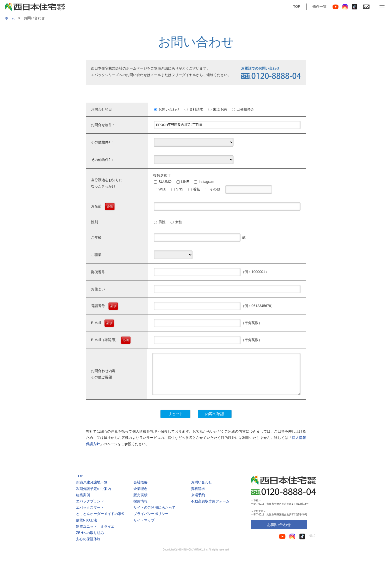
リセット (159, 421)
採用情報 (140, 509)
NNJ (312, 543)
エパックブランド (90, 509)
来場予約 (198, 502)
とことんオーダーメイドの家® (100, 521)
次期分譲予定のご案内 (93, 496)
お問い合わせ (201, 490)
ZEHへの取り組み (90, 540)
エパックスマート (90, 515)
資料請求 (198, 496)
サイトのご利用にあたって (154, 515)
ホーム (10, 18)
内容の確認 (231, 421)
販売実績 (140, 502)
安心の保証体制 (88, 547)
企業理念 (140, 496)
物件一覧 (319, 7)
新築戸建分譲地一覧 (92, 490)
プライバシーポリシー (151, 521)
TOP (297, 7)
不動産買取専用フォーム (210, 509)
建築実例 (83, 502)
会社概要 (140, 490)
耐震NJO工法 (86, 528)
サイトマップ (144, 528)
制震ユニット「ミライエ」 (97, 534)
